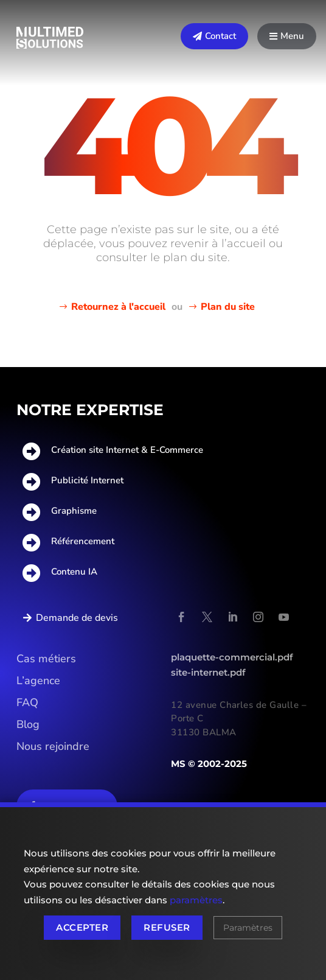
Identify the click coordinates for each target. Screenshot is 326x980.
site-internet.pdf (208, 672)
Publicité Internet (87, 480)
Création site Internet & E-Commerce (127, 450)
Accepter (82, 927)
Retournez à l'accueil (118, 307)
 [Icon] (197, 36)
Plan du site (228, 307)
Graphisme (74, 511)
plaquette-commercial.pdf (232, 657)
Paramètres (248, 928)
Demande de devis (77, 618)
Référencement (83, 541)
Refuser (167, 927)
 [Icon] (273, 36)
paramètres (196, 900)
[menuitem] (214, 36)
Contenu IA (74, 572)
